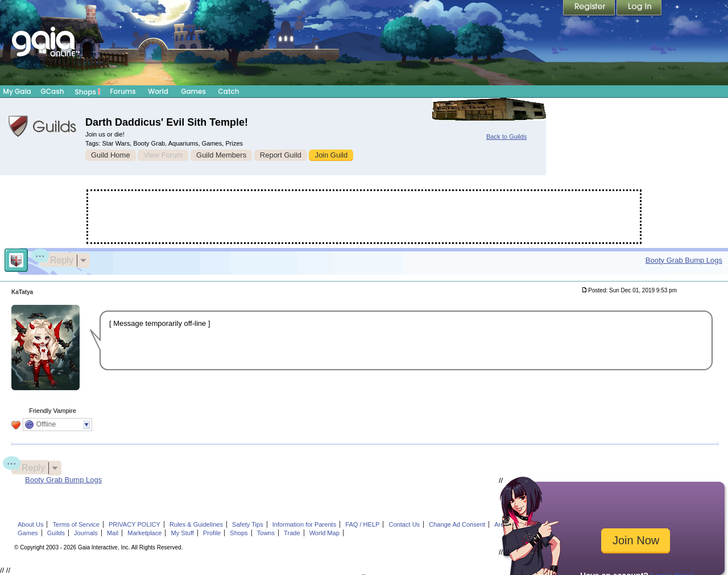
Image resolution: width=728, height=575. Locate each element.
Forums (123, 91)
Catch (229, 91)
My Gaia (17, 91)
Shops (88, 92)
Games (193, 91)
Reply (57, 259)
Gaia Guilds (43, 126)
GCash (53, 91)
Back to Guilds (506, 136)
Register (590, 9)
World (158, 91)
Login (639, 9)
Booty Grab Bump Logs (684, 260)
